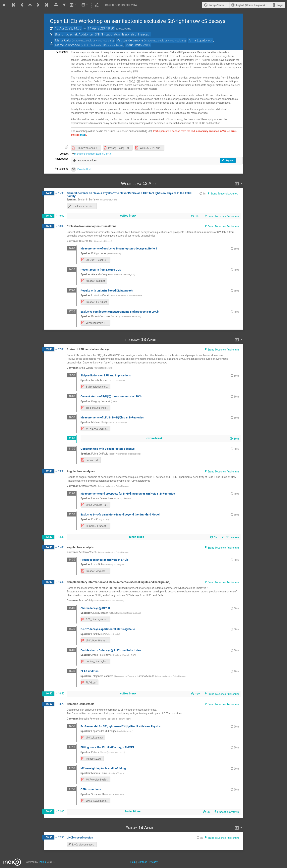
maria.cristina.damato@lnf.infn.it (93, 154)
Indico (42, 862)
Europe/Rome (217, 5)
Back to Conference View (121, 5)
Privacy (153, 862)
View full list (84, 169)
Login (280, 5)
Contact (142, 862)
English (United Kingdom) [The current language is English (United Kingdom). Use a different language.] (251, 5)
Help (133, 862)
